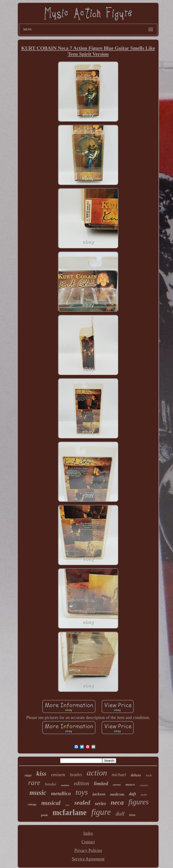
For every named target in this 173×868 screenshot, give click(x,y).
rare (34, 782)
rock (149, 775)
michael (119, 775)
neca (117, 802)
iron (132, 815)
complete (144, 785)
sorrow (117, 785)
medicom (117, 794)
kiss (41, 774)
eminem (58, 775)
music (38, 793)
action (97, 773)
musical (51, 803)
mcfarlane (70, 812)
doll (120, 814)
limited (101, 784)
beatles (76, 775)
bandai (50, 784)
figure (101, 812)
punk (44, 815)
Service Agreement (88, 859)
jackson (99, 794)
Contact (88, 842)
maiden (65, 785)
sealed (82, 803)
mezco (130, 784)
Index (88, 833)
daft (132, 794)
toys (82, 792)
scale (144, 795)
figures (138, 802)
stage (28, 775)
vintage (32, 804)
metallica (61, 793)
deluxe (136, 775)
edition (82, 783)
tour (67, 805)
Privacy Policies (88, 850)
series (100, 803)
